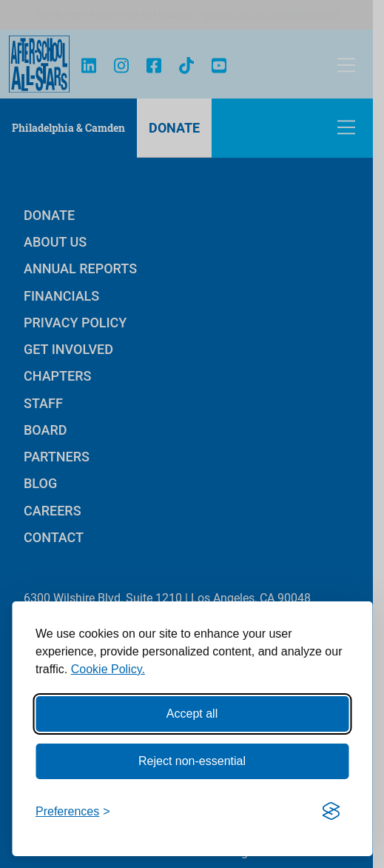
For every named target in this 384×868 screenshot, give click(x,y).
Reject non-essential (192, 761)
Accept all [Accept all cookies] (192, 714)
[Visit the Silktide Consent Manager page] (331, 812)
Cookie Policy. (108, 669)
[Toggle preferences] (73, 812)
